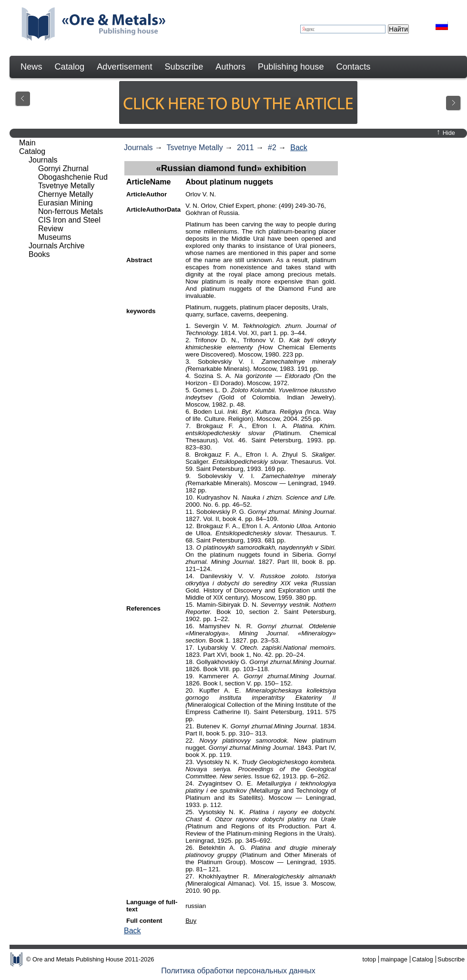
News (31, 67)
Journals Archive (56, 246)
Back (299, 148)
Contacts (354, 67)
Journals (138, 148)
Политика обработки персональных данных (238, 971)
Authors (230, 67)
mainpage (394, 959)
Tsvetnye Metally (195, 148)
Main (27, 143)
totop (369, 959)
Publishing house (291, 67)
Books (39, 254)
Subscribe (184, 67)
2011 (245, 148)
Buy (191, 921)
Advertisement (124, 67)
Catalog (69, 67)
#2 (272, 148)
